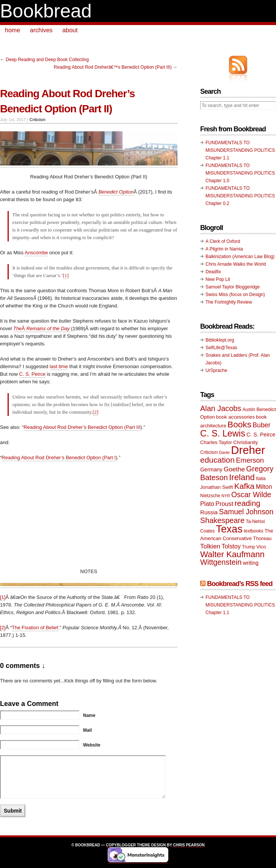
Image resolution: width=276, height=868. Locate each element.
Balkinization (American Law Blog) (240, 257)
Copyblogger (121, 845)
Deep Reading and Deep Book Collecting (47, 60)
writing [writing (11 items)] (251, 563)
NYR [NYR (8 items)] (226, 496)
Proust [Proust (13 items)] (224, 504)
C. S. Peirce (32, 374)
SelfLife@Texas (221, 348)
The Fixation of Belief (35, 628)
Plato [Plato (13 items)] (207, 504)
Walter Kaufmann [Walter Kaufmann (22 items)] (232, 554)
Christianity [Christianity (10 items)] (245, 442)
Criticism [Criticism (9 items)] (209, 452)
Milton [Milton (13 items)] (264, 487)
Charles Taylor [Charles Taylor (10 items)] (216, 442)
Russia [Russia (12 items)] (209, 512)
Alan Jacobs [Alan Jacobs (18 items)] (221, 408)
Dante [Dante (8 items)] (224, 452)
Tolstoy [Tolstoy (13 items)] (231, 546)
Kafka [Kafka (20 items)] (245, 486)
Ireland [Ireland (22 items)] (242, 477)
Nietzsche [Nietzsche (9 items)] (210, 496)
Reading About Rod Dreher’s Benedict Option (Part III (82, 427)
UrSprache (216, 370)
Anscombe (36, 253)
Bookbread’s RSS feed (240, 584)
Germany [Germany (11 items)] (211, 469)
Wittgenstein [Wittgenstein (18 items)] (221, 562)
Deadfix (213, 272)
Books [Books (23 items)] (239, 425)
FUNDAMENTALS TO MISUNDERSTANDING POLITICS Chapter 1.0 (240, 173)
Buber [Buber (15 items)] (261, 425)
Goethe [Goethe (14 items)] (234, 469)
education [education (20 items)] (217, 460)
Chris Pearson (189, 845)
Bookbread (46, 11)
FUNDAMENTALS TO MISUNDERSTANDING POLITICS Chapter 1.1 (240, 150)
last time (59, 366)
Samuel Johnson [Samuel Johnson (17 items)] (246, 512)
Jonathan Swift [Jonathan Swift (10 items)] (216, 487)
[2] (95, 412)
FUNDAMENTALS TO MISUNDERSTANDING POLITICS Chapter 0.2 (240, 196)
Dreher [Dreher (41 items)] (248, 450)
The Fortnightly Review (229, 302)
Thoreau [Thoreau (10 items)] (262, 538)
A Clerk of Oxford (223, 241)
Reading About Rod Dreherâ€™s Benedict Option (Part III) (113, 67)
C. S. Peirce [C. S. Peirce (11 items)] (261, 435)
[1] (66, 275)
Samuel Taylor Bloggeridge (233, 287)
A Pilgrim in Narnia (224, 249)
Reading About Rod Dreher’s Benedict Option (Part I (59, 458)
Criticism (38, 120)
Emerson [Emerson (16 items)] (250, 460)
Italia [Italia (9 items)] (261, 479)
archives (41, 30)
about (70, 30)
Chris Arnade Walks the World (236, 264)
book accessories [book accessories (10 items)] (235, 417)
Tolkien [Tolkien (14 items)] (210, 546)
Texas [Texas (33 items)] (229, 529)
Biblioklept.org (220, 340)
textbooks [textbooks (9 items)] (254, 531)
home (13, 30)
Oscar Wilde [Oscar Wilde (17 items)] (251, 495)
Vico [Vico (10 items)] (261, 547)
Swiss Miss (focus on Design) (235, 295)
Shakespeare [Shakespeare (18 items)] (222, 520)
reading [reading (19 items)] (248, 503)
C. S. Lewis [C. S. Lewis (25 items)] (223, 433)
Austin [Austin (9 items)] (249, 410)
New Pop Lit (218, 279)
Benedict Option (116, 192)
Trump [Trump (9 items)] (248, 547)
